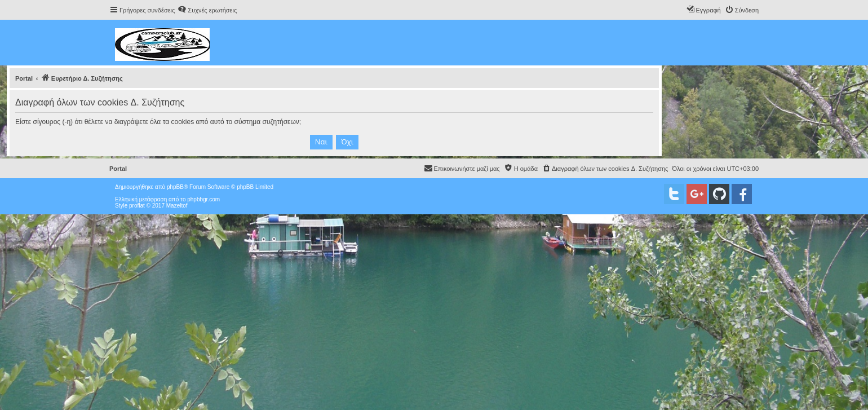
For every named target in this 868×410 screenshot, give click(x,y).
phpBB (175, 187)
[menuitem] (207, 10)
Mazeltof (177, 206)
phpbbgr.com (203, 199)
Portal (24, 78)
